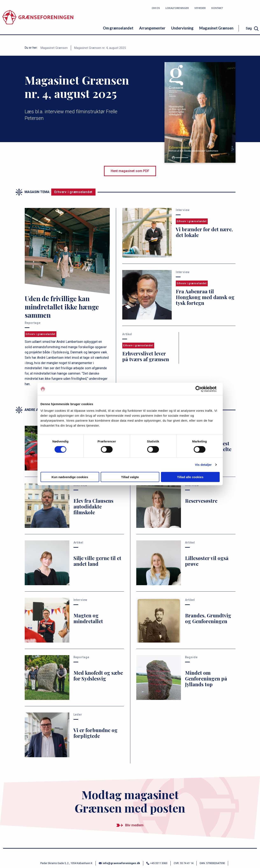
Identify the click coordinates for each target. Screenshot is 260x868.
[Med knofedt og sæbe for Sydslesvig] (74, 678)
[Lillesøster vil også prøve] (186, 563)
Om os (156, 8)
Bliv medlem (245, 8)
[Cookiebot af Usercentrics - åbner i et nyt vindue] (202, 389)
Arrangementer (152, 28)
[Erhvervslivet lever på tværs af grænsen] (147, 348)
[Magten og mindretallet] (74, 620)
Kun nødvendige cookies (70, 477)
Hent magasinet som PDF (130, 171)
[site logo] (38, 19)
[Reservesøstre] (186, 505)
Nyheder (200, 8)
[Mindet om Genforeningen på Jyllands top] (186, 678)
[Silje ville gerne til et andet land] (74, 563)
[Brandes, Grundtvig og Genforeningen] (186, 620)
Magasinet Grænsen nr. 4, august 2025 (100, 48)
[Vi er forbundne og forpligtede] (74, 735)
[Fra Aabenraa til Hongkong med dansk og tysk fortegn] (179, 295)
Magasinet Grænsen (216, 28)
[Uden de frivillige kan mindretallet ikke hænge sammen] (67, 297)
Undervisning (182, 28)
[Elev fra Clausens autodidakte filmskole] (74, 505)
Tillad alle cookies (190, 477)
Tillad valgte (130, 477)
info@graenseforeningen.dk (119, 863)
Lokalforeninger (177, 8)
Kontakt (217, 8)
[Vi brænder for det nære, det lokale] (179, 233)
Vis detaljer (203, 465)
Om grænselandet (118, 28)
